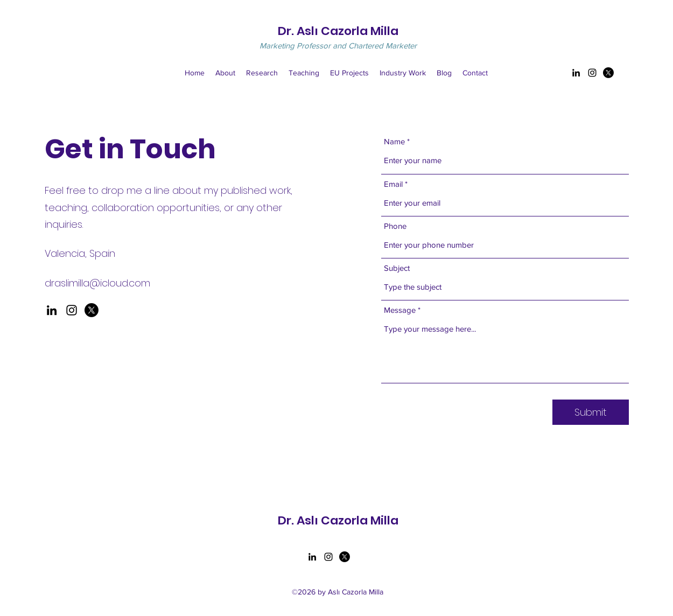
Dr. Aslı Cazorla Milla (338, 31)
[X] (92, 310)
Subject (397, 268)
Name (394, 141)
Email (393, 184)
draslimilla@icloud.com (97, 283)
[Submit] (591, 412)
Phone (395, 226)
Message (400, 310)
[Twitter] (608, 73)
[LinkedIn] (576, 73)
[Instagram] (592, 73)
